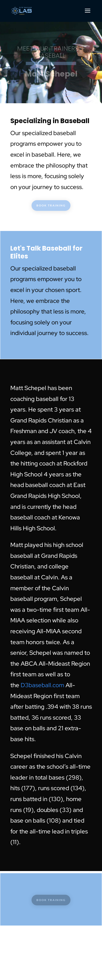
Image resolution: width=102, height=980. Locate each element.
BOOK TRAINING (51, 205)
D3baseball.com (42, 685)
